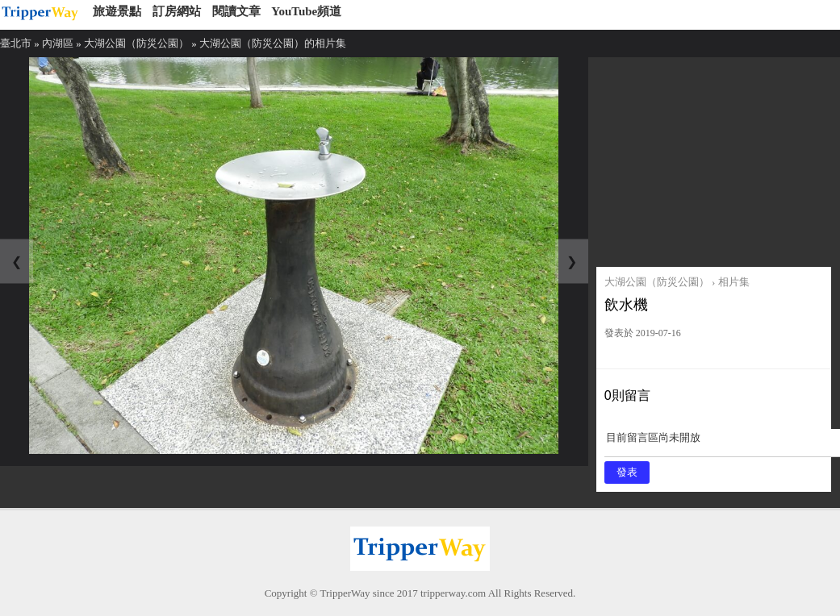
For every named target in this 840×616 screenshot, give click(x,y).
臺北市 (16, 43)
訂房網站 (177, 11)
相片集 (734, 282)
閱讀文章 (236, 11)
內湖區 (58, 43)
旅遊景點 (117, 11)
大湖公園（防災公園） (136, 43)
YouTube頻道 (306, 11)
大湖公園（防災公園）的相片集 (273, 43)
